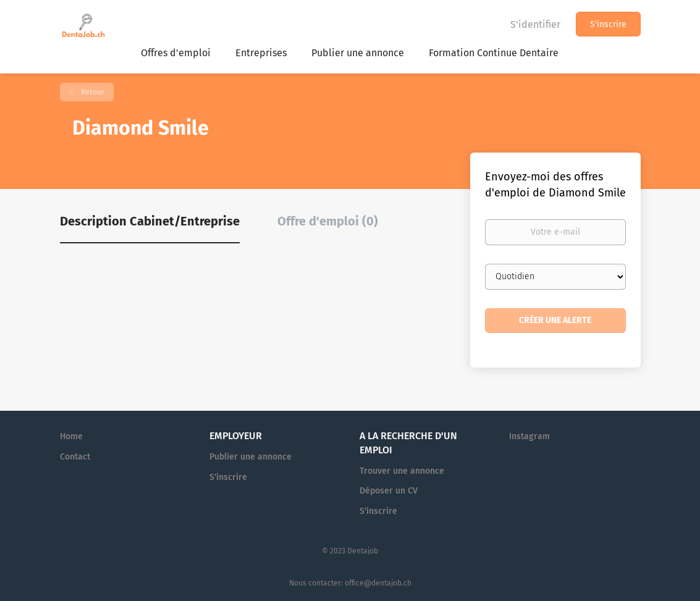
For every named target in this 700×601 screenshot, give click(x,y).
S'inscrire (608, 24)
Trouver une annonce (402, 471)
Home (71, 436)
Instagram (529, 436)
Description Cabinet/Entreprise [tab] (150, 221)
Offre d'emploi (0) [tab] (328, 221)
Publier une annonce (251, 457)
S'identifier (535, 24)
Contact (75, 457)
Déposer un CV (389, 491)
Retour (92, 92)
